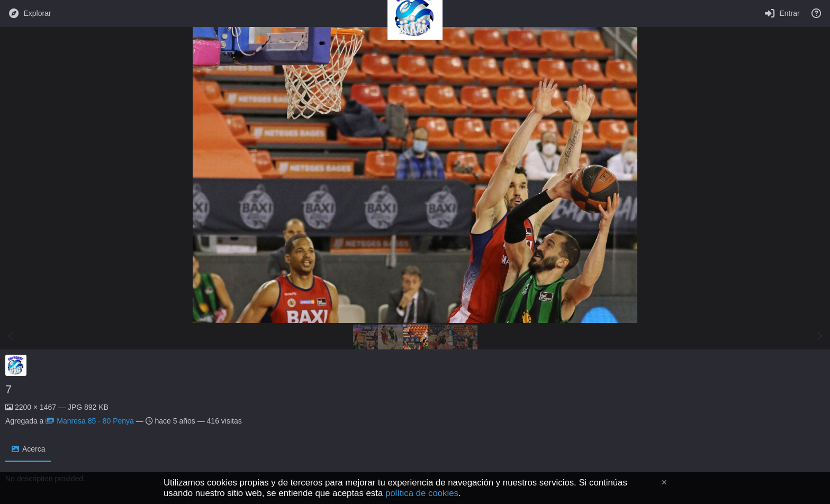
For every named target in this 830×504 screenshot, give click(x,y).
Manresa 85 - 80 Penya (90, 421)
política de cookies (422, 493)
